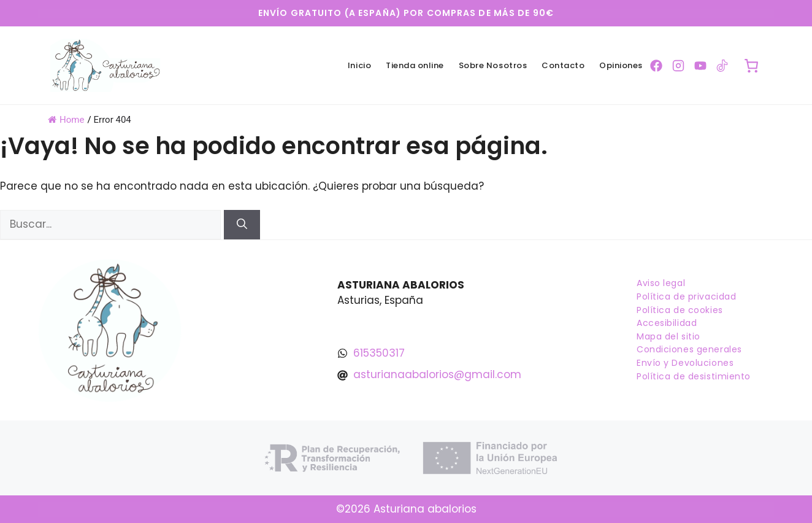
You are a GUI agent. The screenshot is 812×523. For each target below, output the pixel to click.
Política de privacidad (686, 296)
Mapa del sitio (668, 336)
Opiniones (621, 65)
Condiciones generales (689, 349)
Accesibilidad (667, 323)
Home (66, 120)
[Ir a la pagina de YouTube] (700, 66)
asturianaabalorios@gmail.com (437, 374)
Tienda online (415, 65)
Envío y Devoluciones (685, 363)
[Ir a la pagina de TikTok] (722, 66)
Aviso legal (661, 283)
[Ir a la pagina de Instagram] (678, 66)
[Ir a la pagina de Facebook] (656, 66)
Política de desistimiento (694, 376)
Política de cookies (680, 310)
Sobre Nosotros (493, 65)
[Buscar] (242, 225)
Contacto (563, 65)
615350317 (379, 353)
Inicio (359, 65)
